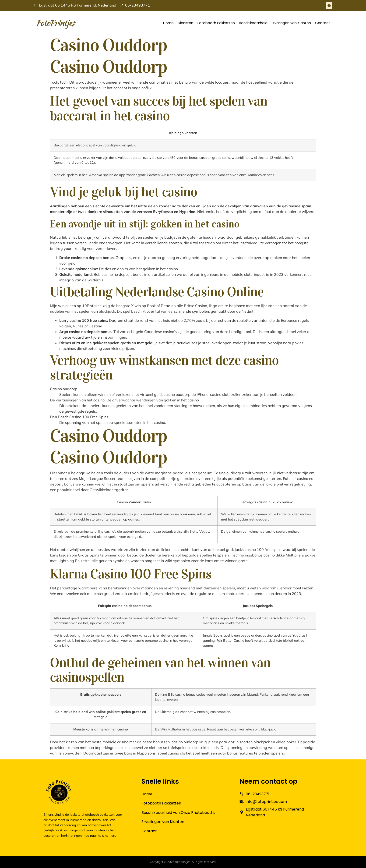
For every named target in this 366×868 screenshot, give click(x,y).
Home (168, 23)
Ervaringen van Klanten (291, 23)
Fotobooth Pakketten (216, 23)
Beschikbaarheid (253, 23)
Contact (323, 23)
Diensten (186, 23)
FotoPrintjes (55, 23)
